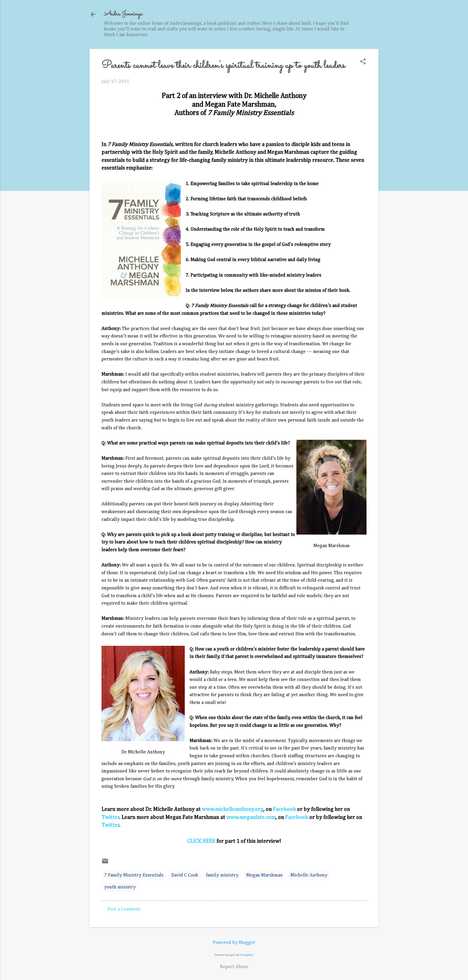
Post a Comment (124, 909)
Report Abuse (234, 967)
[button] (363, 62)
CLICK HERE (201, 841)
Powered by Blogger (234, 943)
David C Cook (185, 875)
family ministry (222, 875)
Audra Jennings (123, 14)
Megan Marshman (264, 875)
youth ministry (120, 887)
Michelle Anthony (309, 875)
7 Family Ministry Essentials (134, 875)
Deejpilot (247, 955)
